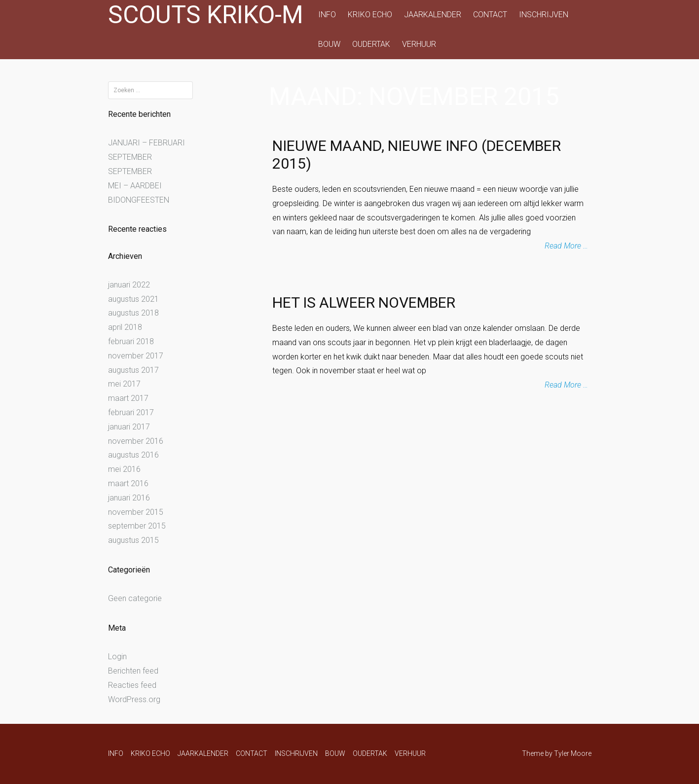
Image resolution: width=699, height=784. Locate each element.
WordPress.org (134, 699)
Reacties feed (132, 685)
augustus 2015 (133, 540)
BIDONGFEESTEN (139, 200)
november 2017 (136, 356)
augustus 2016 (133, 455)
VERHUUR (419, 44)
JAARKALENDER (433, 15)
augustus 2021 (133, 299)
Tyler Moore (573, 753)
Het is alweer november (364, 303)
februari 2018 (131, 341)
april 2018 (125, 327)
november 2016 (136, 441)
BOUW (329, 44)
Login (117, 657)
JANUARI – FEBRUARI (147, 143)
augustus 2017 (133, 370)
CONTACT (490, 15)
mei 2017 (124, 384)
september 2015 (137, 526)
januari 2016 (129, 498)
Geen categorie (135, 598)
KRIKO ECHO (370, 15)
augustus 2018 (133, 313)
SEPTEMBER (130, 157)
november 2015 (136, 512)
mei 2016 (124, 469)
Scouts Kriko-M (206, 15)
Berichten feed (133, 671)
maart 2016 (128, 483)
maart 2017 (128, 398)
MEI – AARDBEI (135, 186)
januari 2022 (129, 285)
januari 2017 (129, 427)
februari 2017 (131, 412)
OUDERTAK (371, 44)
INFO (327, 15)
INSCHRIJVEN (544, 15)
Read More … (566, 246)
